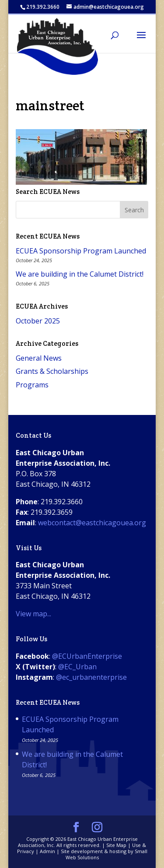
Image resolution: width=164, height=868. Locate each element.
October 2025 (38, 321)
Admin (47, 851)
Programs (32, 385)
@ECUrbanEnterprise (87, 656)
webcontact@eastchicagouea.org (92, 523)
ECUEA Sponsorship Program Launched (81, 251)
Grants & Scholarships (52, 371)
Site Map (116, 845)
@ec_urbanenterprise (91, 677)
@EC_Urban (77, 667)
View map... (33, 614)
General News (39, 358)
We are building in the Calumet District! (80, 274)
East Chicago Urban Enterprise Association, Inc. (78, 842)
